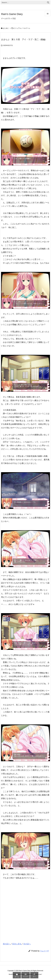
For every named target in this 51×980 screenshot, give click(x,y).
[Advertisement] (18, 916)
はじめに (6, 28)
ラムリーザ (44, 951)
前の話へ (7, 944)
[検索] (48, 2)
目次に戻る (17, 944)
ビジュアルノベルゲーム (22, 28)
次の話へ (27, 944)
